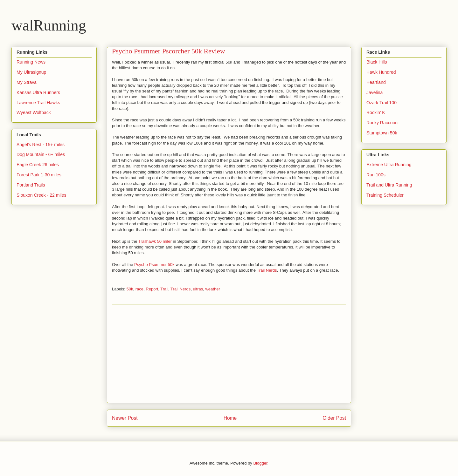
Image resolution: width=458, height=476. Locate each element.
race (139, 289)
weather (212, 289)
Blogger (260, 463)
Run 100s (376, 175)
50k (130, 289)
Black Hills (377, 62)
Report (152, 289)
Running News (31, 62)
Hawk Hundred (381, 72)
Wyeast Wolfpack (34, 112)
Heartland (376, 82)
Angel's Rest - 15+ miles (41, 145)
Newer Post (125, 418)
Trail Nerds (267, 270)
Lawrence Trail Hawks (38, 103)
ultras (198, 289)
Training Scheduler (385, 195)
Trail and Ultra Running (389, 185)
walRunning (49, 25)
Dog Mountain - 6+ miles (41, 154)
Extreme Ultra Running (389, 165)
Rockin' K (376, 112)
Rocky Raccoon (382, 123)
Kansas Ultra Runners (38, 92)
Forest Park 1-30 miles (39, 175)
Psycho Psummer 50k (154, 265)
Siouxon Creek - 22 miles (41, 195)
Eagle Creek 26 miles (38, 165)
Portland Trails (31, 185)
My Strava (27, 82)
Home (230, 418)
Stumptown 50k (382, 133)
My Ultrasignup (31, 72)
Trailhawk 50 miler (155, 241)
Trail (164, 289)
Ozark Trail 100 (382, 103)
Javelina (375, 92)
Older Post (334, 418)
